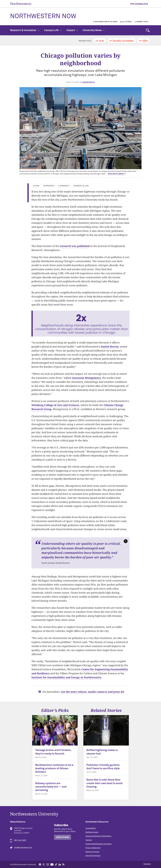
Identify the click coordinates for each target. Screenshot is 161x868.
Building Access (92, 832)
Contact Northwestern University (99, 844)
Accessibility (91, 828)
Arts (101, 40)
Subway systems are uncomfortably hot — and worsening (51, 787)
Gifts (145, 40)
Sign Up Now (63, 837)
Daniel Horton (110, 347)
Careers (89, 840)
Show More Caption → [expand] (117, 174)
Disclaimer (147, 864)
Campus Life (53, 30)
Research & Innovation (25, 30)
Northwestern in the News (106, 22)
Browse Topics (142, 22)
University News (94, 30)
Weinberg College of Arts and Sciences (55, 405)
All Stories (127, 22)
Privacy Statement (93, 848)
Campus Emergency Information (98, 836)
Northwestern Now (43, 16)
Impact (72, 30)
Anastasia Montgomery (86, 378)
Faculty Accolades (123, 40)
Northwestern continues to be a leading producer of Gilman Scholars (54, 769)
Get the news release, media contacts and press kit (92, 692)
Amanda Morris (88, 82)
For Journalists (139, 4)
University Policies (93, 856)
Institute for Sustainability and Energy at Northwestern (66, 677)
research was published (75, 246)
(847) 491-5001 (20, 840)
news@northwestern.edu (23, 848)
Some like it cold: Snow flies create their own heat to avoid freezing (104, 783)
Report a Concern (92, 852)
